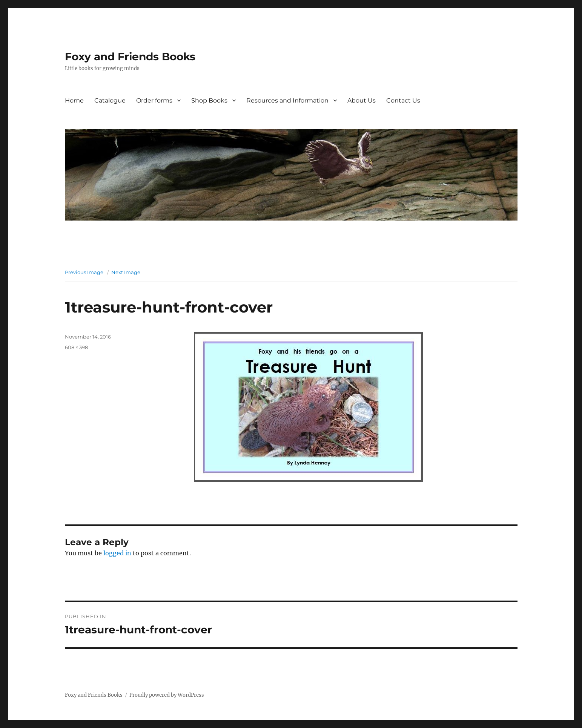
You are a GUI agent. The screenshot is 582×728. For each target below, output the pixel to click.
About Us (362, 100)
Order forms (154, 100)
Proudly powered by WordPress (167, 695)
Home (74, 100)
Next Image (126, 272)
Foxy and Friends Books (130, 57)
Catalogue (110, 100)
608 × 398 (76, 347)
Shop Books (209, 100)
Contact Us (403, 100)
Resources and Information (287, 100)
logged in (117, 553)
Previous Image (84, 272)
